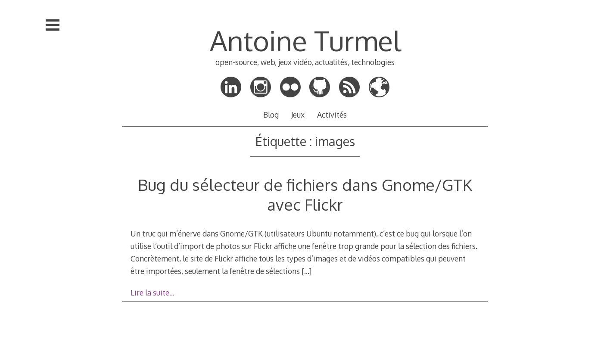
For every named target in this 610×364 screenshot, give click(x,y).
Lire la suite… (152, 292)
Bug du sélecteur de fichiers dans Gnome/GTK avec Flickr (305, 194)
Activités (332, 115)
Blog (271, 115)
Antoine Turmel (305, 40)
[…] (307, 271)
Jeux (298, 115)
